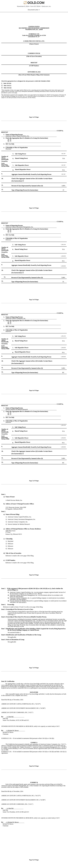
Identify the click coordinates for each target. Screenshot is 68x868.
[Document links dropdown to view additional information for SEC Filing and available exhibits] (34, 10)
